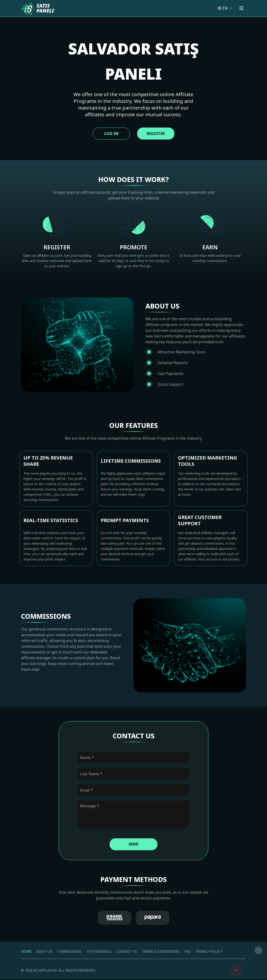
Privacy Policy (209, 952)
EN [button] (225, 8)
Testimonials (99, 952)
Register (157, 134)
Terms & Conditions (161, 952)
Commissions (70, 952)
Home (26, 952)
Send (133, 845)
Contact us (127, 952)
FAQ (188, 952)
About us (44, 952)
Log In (109, 134)
